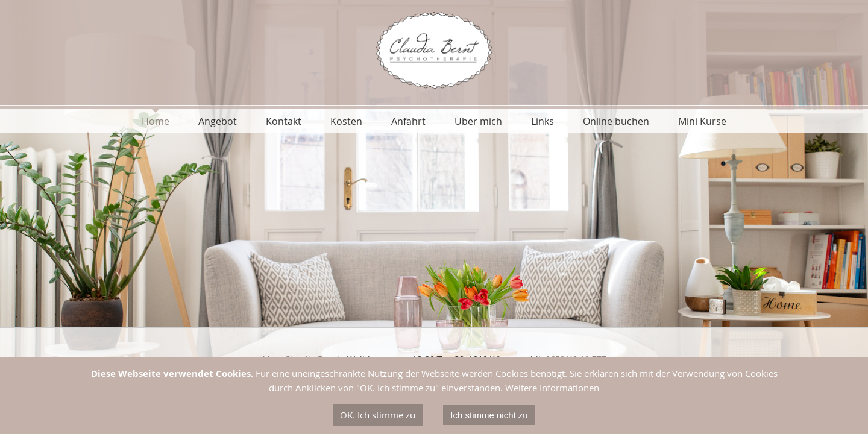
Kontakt (284, 121)
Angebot (218, 121)
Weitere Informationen (552, 388)
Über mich (478, 121)
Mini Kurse (702, 121)
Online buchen (616, 121)
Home (156, 121)
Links (542, 121)
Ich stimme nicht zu (489, 415)
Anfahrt (408, 121)
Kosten (346, 121)
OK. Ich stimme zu (378, 415)
